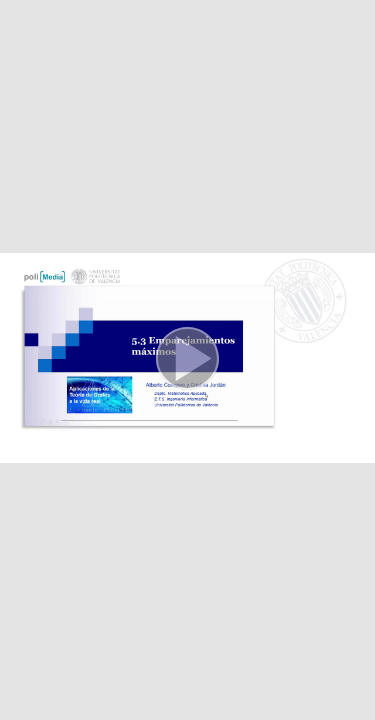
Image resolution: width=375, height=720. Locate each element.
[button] (187, 360)
